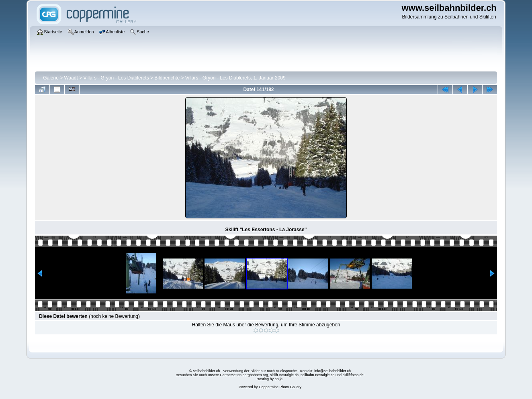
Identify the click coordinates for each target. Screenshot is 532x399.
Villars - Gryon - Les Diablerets (116, 78)
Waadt (71, 78)
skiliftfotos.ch (353, 375)
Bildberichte (167, 78)
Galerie (51, 78)
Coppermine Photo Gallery (280, 387)
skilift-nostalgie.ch (284, 375)
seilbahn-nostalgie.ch (318, 375)
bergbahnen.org (255, 375)
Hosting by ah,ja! (270, 379)
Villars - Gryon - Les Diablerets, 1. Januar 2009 (235, 78)
